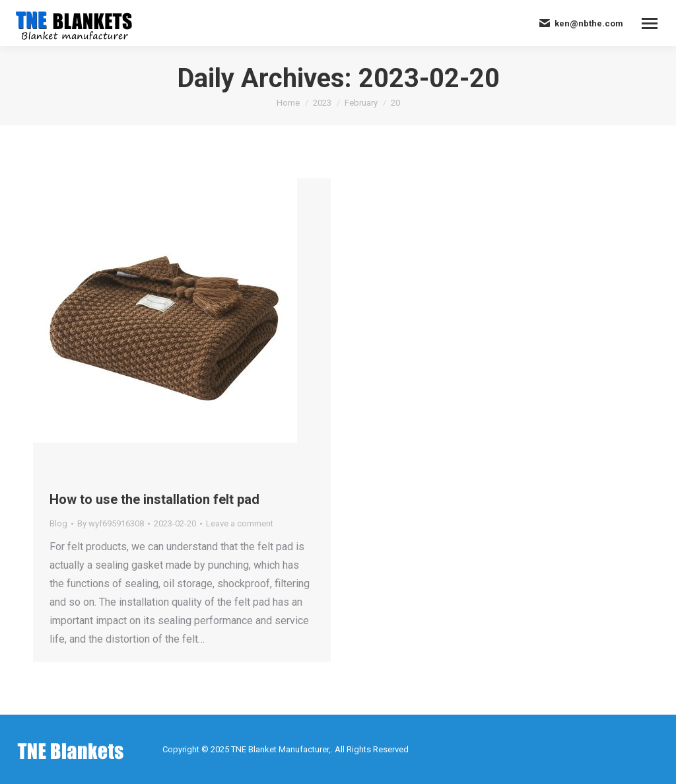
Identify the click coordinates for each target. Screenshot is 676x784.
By (111, 523)
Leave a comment (240, 523)
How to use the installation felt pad (154, 499)
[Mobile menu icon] (650, 23)
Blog (58, 523)
